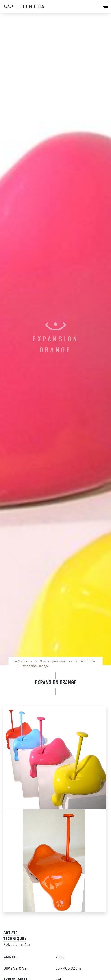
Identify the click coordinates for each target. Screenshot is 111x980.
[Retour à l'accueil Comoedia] (57, 7)
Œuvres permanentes (56, 661)
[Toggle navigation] (106, 7)
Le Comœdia (23, 661)
